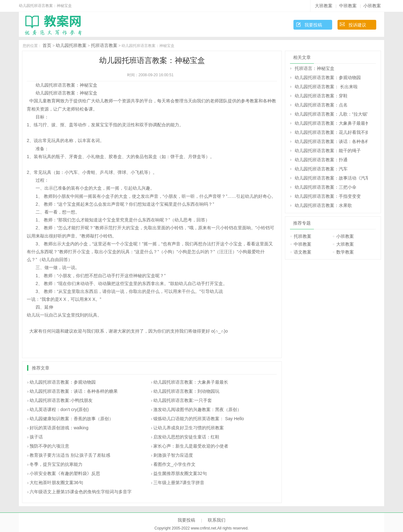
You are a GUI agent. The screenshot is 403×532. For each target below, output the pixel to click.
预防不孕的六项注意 (49, 446)
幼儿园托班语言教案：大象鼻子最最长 (191, 382)
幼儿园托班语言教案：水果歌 (323, 205)
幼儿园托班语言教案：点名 (321, 105)
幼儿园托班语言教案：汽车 (321, 169)
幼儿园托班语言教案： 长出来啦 (326, 87)
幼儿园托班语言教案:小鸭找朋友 (61, 400)
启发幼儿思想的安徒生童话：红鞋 (186, 437)
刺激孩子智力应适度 (173, 455)
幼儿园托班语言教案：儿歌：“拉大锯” (331, 114)
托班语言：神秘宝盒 (315, 68)
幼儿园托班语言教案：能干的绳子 (328, 151)
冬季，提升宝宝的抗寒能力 (56, 464)
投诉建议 (357, 25)
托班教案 (303, 236)
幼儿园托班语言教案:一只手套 (183, 400)
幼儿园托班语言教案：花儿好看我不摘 (331, 132)
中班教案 (348, 6)
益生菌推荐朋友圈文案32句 (180, 473)
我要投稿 (313, 25)
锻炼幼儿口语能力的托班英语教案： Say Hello (199, 419)
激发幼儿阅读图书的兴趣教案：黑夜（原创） (197, 409)
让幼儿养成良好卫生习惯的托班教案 (189, 428)
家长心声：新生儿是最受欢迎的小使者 (191, 446)
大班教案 (324, 6)
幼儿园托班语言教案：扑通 (321, 160)
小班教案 (372, 6)
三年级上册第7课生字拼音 (179, 483)
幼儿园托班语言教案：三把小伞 (326, 187)
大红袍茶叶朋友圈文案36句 (56, 483)
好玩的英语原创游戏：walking (59, 428)
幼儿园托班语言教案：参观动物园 (63, 382)
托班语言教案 (104, 45)
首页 (47, 45)
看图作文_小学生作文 (174, 464)
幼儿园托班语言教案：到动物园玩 (186, 391)
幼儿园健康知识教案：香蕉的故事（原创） (71, 419)
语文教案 (303, 252)
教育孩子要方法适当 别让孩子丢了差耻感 (70, 455)
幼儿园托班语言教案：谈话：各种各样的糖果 (74, 391)
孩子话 (36, 437)
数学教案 (345, 252)
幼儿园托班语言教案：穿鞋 (321, 96)
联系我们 (217, 520)
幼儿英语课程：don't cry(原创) (59, 409)
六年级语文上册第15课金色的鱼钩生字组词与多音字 (81, 492)
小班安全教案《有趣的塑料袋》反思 (65, 473)
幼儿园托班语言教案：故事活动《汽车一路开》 (331, 178)
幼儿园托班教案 (71, 45)
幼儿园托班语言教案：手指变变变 (328, 196)
